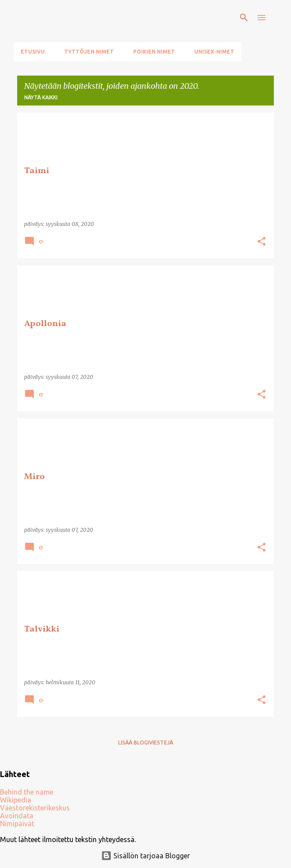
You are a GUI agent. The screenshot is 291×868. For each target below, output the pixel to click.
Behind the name (27, 792)
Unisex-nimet (214, 52)
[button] (262, 242)
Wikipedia (16, 800)
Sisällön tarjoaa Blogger (145, 856)
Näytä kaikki (41, 97)
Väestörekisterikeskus (35, 808)
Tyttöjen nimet (89, 52)
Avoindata (17, 816)
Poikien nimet (154, 52)
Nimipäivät (17, 824)
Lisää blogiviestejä (146, 743)
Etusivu (33, 52)
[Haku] (244, 18)
